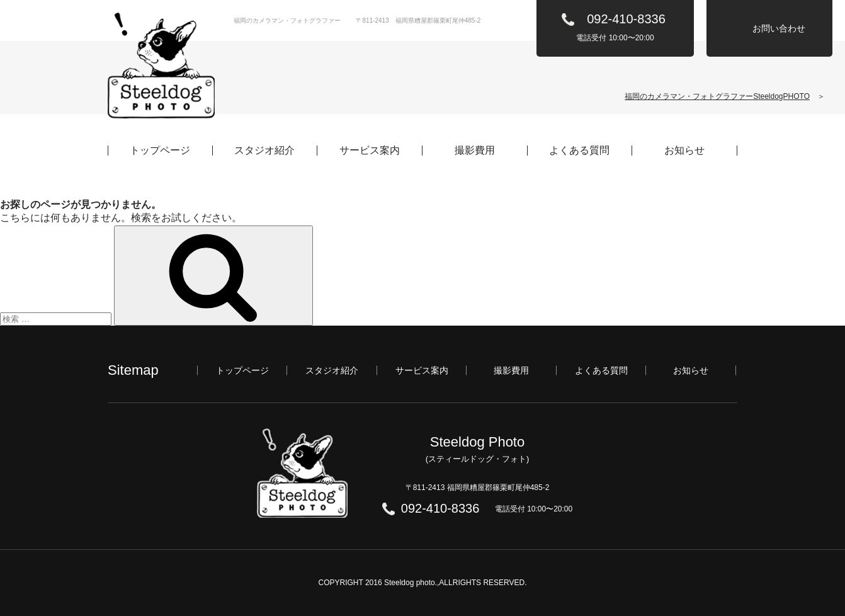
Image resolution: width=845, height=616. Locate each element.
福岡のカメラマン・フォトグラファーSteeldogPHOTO (717, 96)
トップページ (160, 151)
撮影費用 (475, 151)
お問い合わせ (779, 28)
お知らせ (684, 151)
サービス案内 (370, 151)
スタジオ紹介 (264, 151)
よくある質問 (579, 151)
